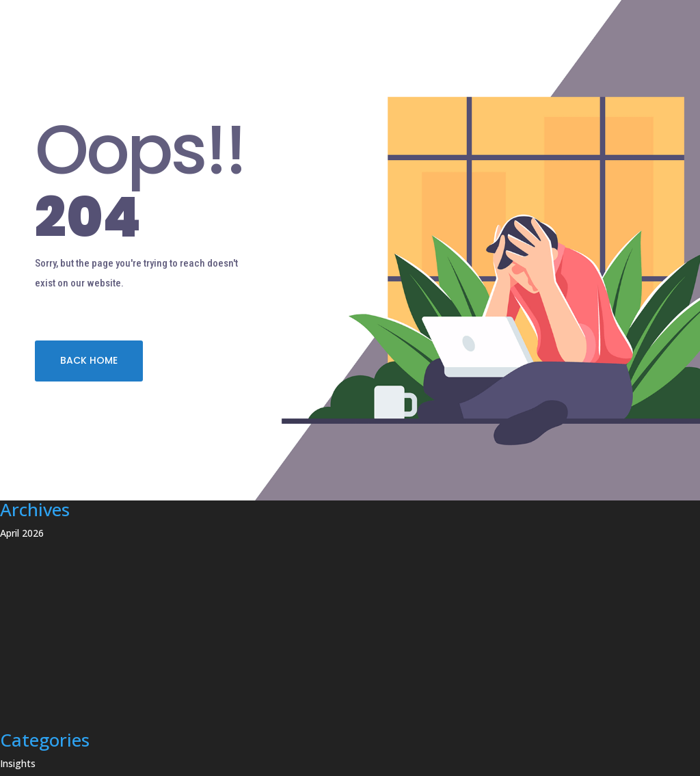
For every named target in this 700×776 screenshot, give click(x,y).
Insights (18, 763)
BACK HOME (89, 360)
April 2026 (22, 533)
